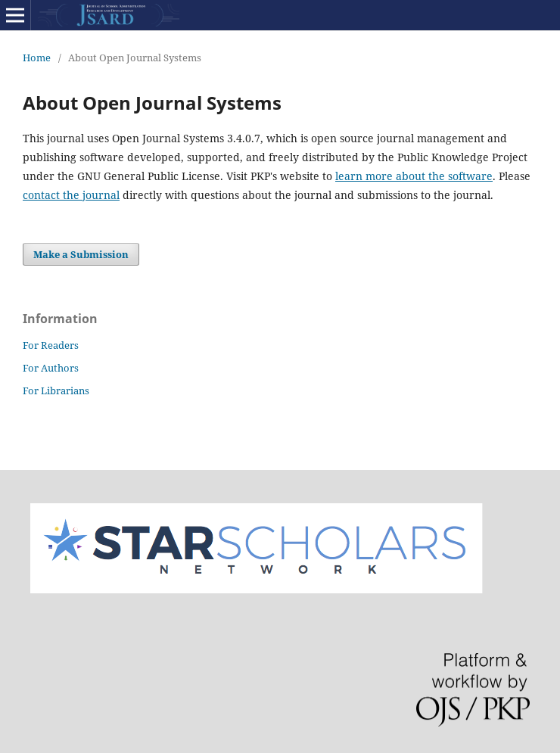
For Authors (51, 368)
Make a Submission (81, 254)
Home (37, 58)
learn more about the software (414, 176)
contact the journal (71, 195)
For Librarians (56, 391)
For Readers (51, 345)
